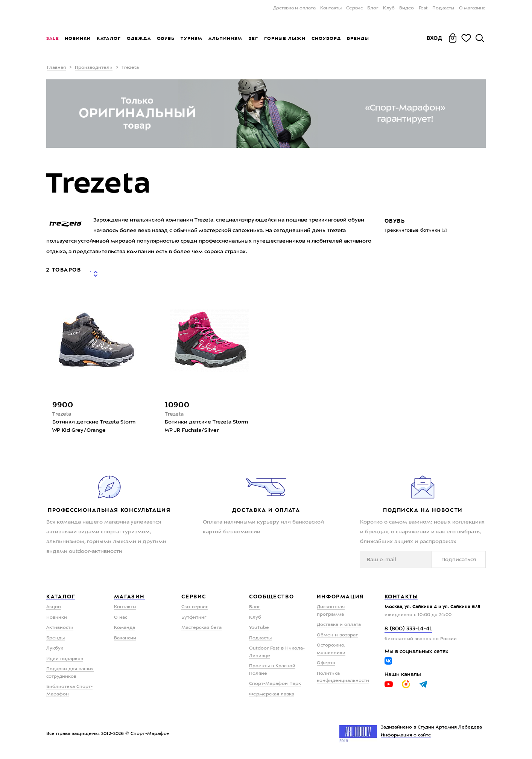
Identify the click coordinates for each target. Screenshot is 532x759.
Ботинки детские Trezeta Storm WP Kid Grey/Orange (94, 427)
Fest (423, 8)
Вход (435, 38)
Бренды (358, 38)
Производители (94, 68)
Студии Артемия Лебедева (450, 728)
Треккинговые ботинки (416, 231)
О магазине (473, 8)
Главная (56, 68)
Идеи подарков (65, 659)
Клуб (389, 8)
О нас (121, 618)
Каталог (109, 38)
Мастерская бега (201, 628)
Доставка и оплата (294, 8)
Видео (407, 8)
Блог (373, 8)
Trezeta (62, 414)
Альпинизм (225, 38)
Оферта (326, 664)
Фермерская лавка (272, 695)
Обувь (166, 38)
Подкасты (443, 8)
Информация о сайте (406, 736)
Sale (52, 38)
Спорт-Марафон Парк (275, 685)
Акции (54, 608)
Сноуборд (326, 38)
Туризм (192, 38)
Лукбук (55, 649)
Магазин (129, 597)
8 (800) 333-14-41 (408, 629)
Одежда (139, 38)
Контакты (331, 8)
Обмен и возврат (337, 636)
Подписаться (462, 560)
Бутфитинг (194, 618)
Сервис (354, 8)
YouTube (259, 628)
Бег (253, 38)
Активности (60, 628)
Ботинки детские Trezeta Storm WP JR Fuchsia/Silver (206, 427)
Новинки (78, 38)
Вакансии (125, 639)
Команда (125, 628)
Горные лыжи (285, 38)
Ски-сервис (195, 608)
